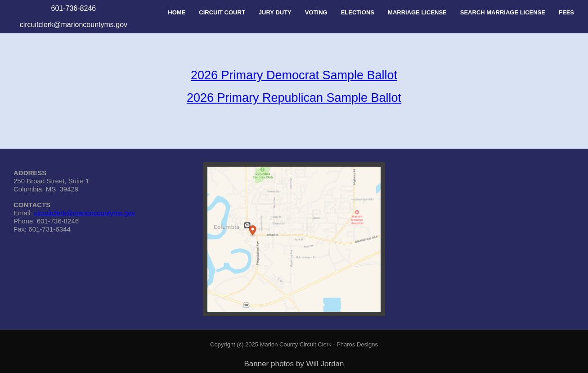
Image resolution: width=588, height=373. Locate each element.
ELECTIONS (358, 12)
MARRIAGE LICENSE (417, 12)
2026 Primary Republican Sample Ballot (294, 98)
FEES (566, 12)
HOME (177, 12)
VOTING (316, 12)
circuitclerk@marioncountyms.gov (85, 213)
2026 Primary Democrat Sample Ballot (294, 75)
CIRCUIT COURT (222, 12)
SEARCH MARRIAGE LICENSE (503, 12)
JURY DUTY (275, 12)
